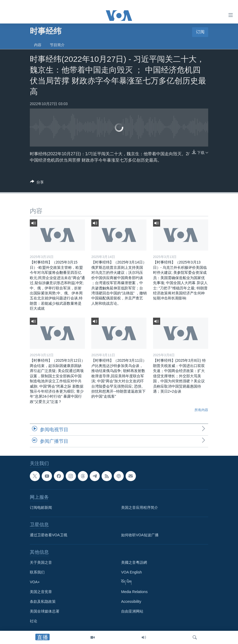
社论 (34, 621)
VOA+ (35, 582)
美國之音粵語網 (134, 562)
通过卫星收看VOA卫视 (49, 535)
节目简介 (57, 45)
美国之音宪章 (41, 592)
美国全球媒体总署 (45, 611)
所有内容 (201, 410)
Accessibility (131, 601)
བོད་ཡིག (126, 582)
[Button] (37, 183)
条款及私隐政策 (43, 601)
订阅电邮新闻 (41, 507)
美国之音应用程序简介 (140, 507)
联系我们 (37, 572)
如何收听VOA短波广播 (140, 535)
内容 (38, 45)
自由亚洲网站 (132, 611)
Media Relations (134, 592)
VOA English (132, 572)
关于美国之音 (41, 562)
